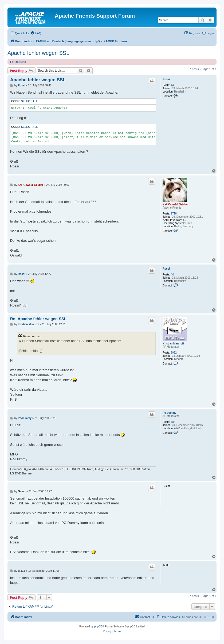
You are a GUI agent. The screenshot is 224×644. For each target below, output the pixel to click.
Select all (29, 101)
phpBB (98, 626)
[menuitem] (36, 33)
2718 (174, 214)
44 (172, 85)
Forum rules (18, 62)
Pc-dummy (169, 413)
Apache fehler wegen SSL (38, 53)
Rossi (166, 79)
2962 (174, 353)
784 (173, 422)
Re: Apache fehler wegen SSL (38, 319)
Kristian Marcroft (173, 344)
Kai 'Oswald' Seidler (175, 204)
